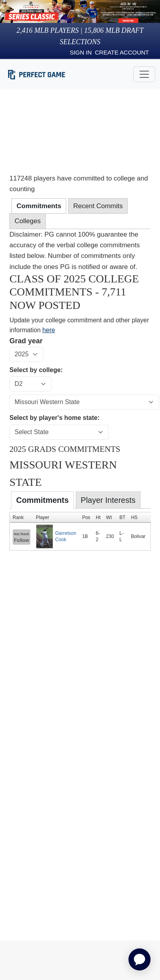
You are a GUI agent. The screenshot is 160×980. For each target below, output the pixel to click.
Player (43, 517)
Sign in (81, 52)
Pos (86, 517)
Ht (98, 517)
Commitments (42, 500)
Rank (18, 517)
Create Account (122, 52)
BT (122, 517)
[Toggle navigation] (144, 74)
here (49, 330)
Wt (109, 517)
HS (134, 517)
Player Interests (108, 500)
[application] (140, 959)
